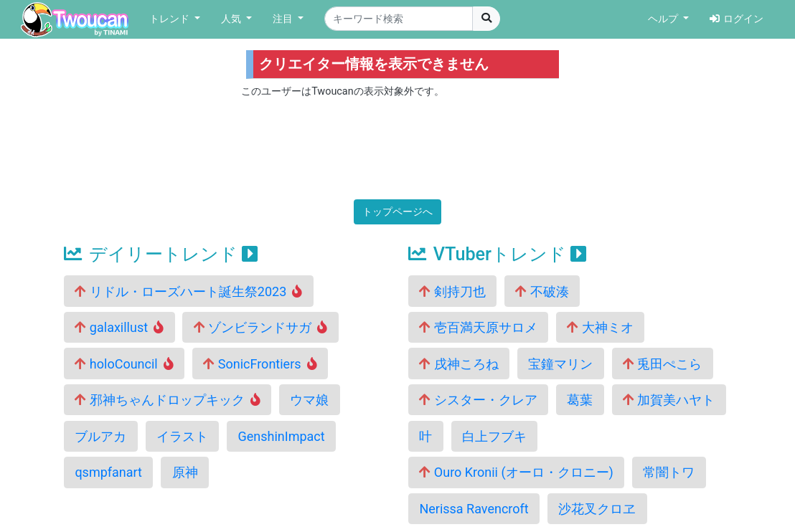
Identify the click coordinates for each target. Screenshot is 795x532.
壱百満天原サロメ (478, 327)
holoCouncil (124, 364)
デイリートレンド (161, 254)
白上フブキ (494, 436)
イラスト (182, 436)
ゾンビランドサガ (261, 327)
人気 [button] (232, 19)
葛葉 (580, 400)
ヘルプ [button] (664, 19)
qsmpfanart (108, 472)
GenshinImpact (281, 436)
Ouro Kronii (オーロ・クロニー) (516, 472)
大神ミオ (600, 327)
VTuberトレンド (497, 254)
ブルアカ (100, 436)
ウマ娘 (309, 400)
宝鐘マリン (560, 364)
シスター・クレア (478, 400)
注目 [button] (284, 19)
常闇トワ (669, 472)
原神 (185, 472)
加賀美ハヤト (669, 400)
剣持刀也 (452, 291)
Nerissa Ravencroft (474, 509)
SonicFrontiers (260, 364)
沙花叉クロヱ (597, 509)
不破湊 (542, 291)
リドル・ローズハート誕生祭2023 (188, 291)
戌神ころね (458, 364)
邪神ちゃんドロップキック (168, 400)
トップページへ (397, 212)
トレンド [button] (171, 19)
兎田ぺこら (662, 364)
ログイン (737, 19)
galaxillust (119, 327)
